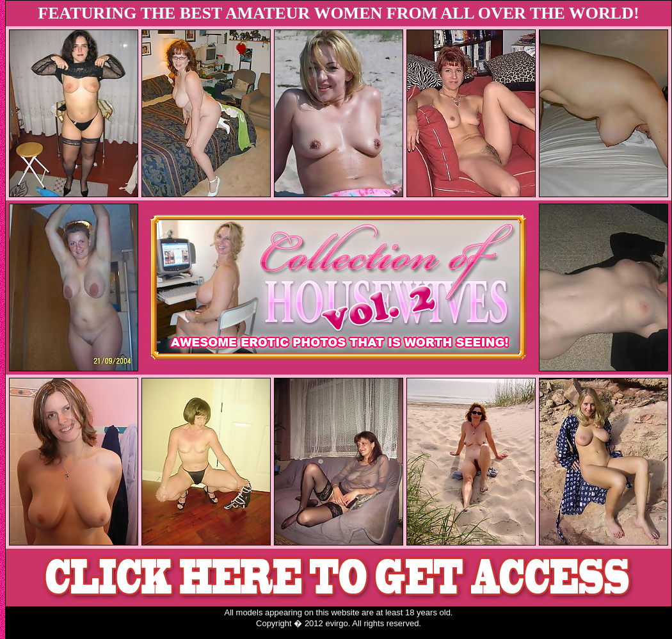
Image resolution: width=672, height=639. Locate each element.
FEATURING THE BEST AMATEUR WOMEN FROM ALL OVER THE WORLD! (338, 13)
